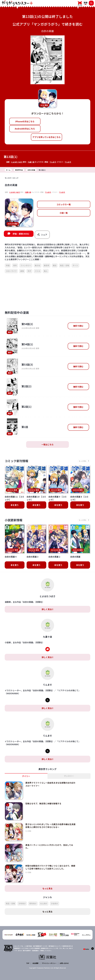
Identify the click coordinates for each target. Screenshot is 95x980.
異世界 (47, 266)
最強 (22, 271)
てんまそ (53, 162)
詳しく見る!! (47, 610)
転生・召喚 (65, 266)
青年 (15, 266)
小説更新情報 (14, 520)
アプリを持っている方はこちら (47, 137)
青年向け (33, 900)
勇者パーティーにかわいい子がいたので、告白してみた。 (49, 844)
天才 (29, 271)
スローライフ (11, 271)
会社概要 (35, 960)
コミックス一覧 (64, 204)
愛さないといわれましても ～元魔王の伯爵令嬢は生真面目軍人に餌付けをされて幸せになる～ (50, 824)
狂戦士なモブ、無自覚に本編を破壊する (43, 803)
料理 (8, 266)
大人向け (44, 900)
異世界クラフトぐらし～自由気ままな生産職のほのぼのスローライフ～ (50, 785)
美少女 (38, 266)
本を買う (15, 505)
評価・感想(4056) (21, 234)
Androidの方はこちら (25, 129)
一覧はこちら (47, 445)
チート (75, 266)
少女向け (54, 900)
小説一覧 (64, 213)
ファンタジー (26, 266)
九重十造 (31, 162)
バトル (38, 271)
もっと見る (47, 885)
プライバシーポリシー (49, 960)
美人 (46, 271)
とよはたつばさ (17, 162)
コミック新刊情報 (17, 461)
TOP (28, 960)
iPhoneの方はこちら (25, 121)
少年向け (22, 900)
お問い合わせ (64, 960)
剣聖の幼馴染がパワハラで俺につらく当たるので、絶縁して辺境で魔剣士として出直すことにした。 (50, 864)
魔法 (55, 266)
